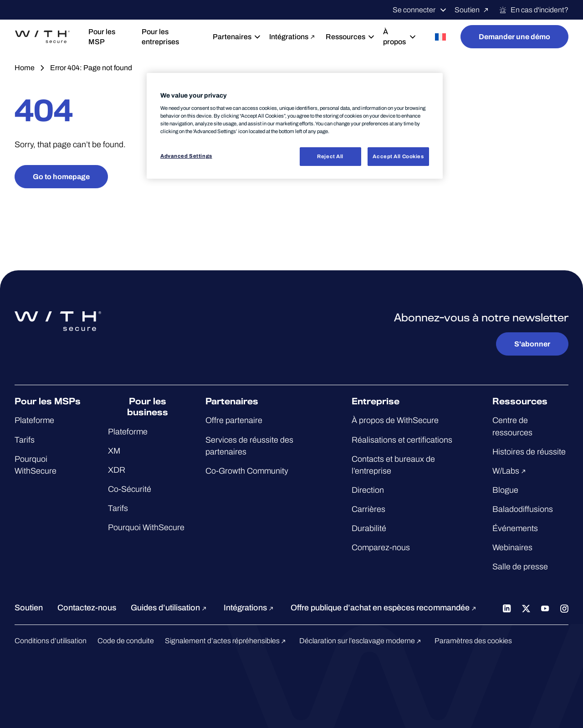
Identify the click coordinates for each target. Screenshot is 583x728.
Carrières (368, 509)
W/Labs (510, 471)
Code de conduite (126, 641)
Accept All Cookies (398, 156)
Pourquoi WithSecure (146, 527)
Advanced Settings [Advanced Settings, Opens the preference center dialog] (186, 156)
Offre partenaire (234, 420)
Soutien (473, 10)
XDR (117, 470)
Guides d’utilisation (170, 608)
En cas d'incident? (534, 10)
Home (25, 68)
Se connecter (420, 10)
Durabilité (369, 528)
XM (114, 451)
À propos (400, 37)
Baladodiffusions (523, 509)
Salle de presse (520, 567)
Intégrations (290, 37)
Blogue (505, 490)
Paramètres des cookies (473, 641)
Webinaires (512, 547)
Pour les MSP (102, 37)
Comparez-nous (381, 547)
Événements (515, 528)
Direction (368, 490)
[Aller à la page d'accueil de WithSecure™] (42, 37)
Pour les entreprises (160, 37)
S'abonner (532, 344)
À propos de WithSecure (395, 420)
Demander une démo (514, 37)
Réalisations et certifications (402, 440)
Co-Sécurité (130, 489)
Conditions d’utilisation (51, 641)
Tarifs (25, 440)
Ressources (347, 37)
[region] (295, 126)
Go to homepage (61, 177)
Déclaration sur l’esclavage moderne (361, 641)
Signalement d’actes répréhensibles (227, 641)
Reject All (330, 156)
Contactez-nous (87, 608)
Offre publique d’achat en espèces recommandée (385, 608)
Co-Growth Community (247, 471)
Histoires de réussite (529, 452)
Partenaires (234, 37)
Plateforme (34, 420)
